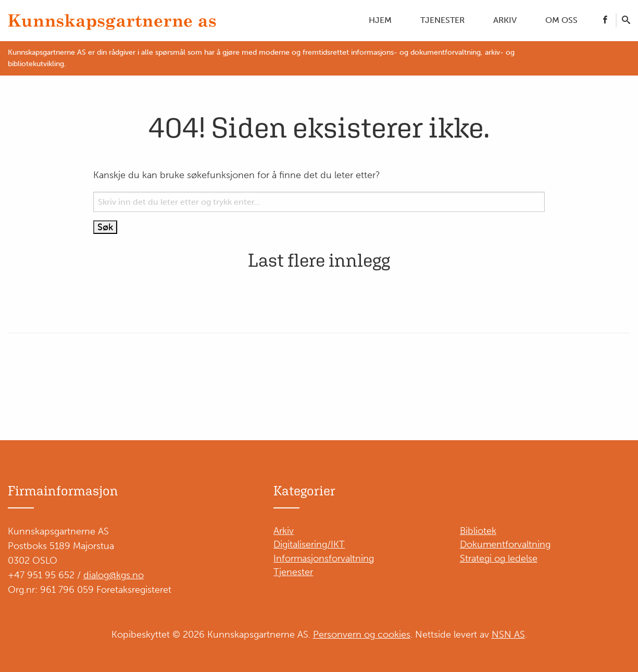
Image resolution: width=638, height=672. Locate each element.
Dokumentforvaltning (505, 544)
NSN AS (508, 634)
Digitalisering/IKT (309, 544)
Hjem (380, 20)
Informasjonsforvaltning (324, 558)
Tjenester (442, 20)
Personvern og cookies (362, 634)
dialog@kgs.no (114, 575)
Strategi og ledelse (499, 558)
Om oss (561, 20)
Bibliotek (478, 531)
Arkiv (505, 20)
